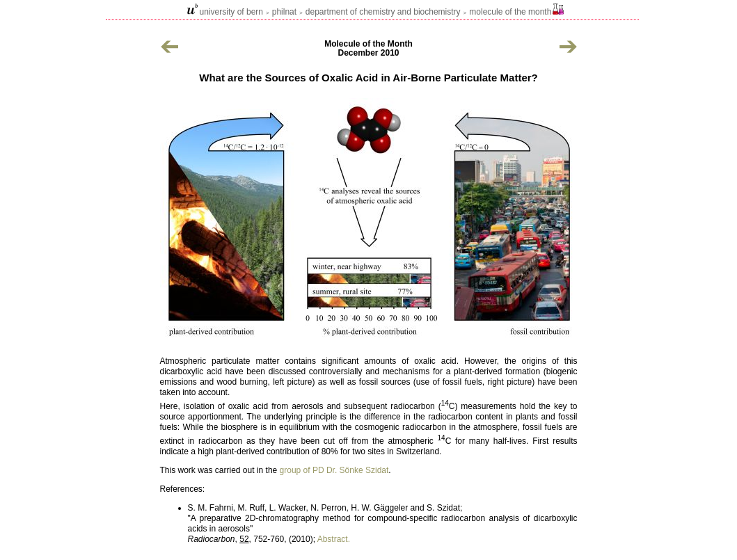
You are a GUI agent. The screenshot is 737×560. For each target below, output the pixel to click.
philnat (284, 12)
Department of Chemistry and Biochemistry (383, 12)
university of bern (231, 12)
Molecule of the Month (510, 12)
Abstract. (334, 539)
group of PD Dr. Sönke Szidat (334, 470)
